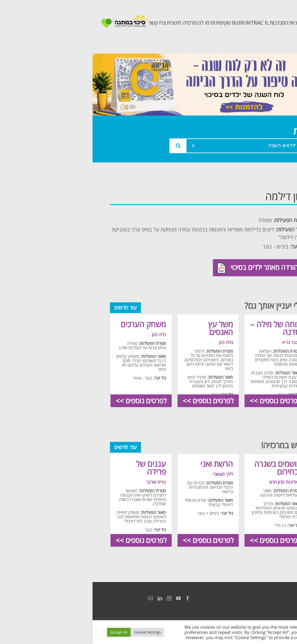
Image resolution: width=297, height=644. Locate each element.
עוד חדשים (33, 308)
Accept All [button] (26, 632)
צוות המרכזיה (259, 221)
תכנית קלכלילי (258, 256)
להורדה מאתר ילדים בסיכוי (167, 268)
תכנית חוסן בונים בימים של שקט (256, 279)
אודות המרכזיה (257, 208)
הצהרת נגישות (273, 598)
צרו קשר (265, 302)
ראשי (269, 195)
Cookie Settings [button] (55, 632)
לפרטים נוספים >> (183, 401)
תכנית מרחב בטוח (260, 239)
